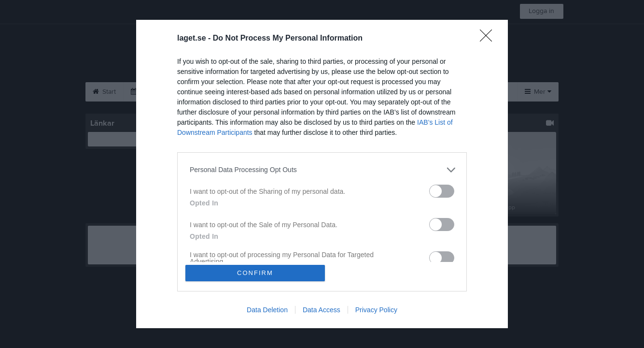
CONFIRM (256, 273)
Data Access (322, 310)
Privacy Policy (376, 310)
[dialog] (322, 174)
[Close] (489, 38)
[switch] (442, 191)
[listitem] (322, 169)
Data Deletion (267, 310)
